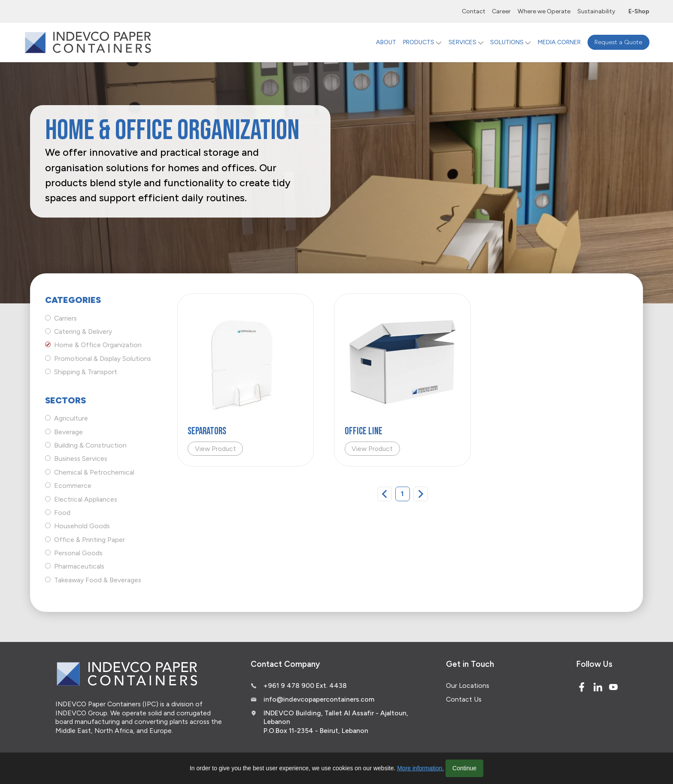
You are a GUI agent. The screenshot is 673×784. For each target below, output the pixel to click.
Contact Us (464, 699)
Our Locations (468, 686)
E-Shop (639, 11)
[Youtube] (613, 687)
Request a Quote (618, 42)
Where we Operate (544, 11)
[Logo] (88, 42)
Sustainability (596, 11)
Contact (474, 11)
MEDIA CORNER (559, 42)
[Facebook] (582, 687)
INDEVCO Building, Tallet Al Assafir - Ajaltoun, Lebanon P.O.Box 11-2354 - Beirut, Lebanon (336, 722)
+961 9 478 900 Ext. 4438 (305, 686)
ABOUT (386, 42)
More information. (420, 768)
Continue (464, 768)
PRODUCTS (419, 42)
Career (501, 11)
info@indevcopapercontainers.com (319, 699)
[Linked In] (598, 687)
